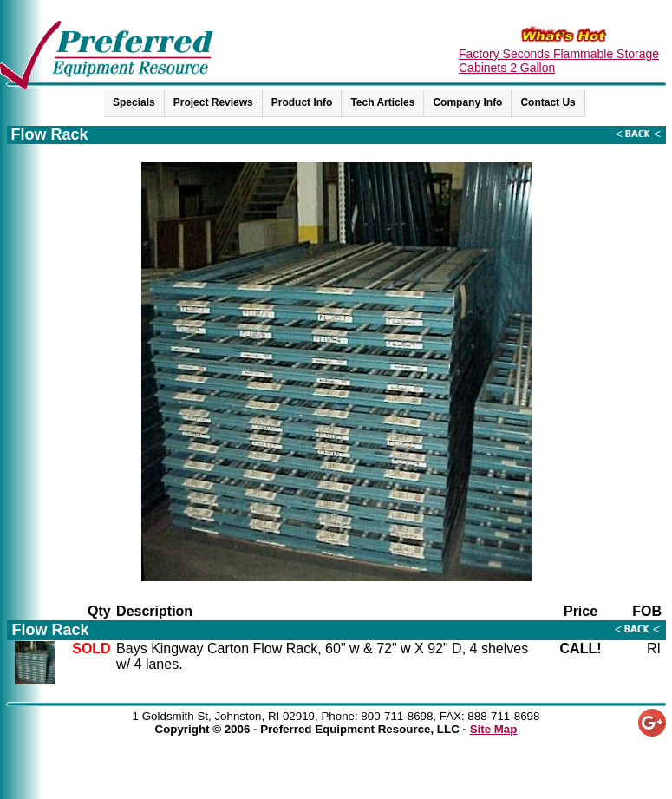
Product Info (302, 102)
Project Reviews (213, 102)
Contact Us (548, 102)
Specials (134, 102)
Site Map (494, 729)
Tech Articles (382, 102)
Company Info (467, 102)
